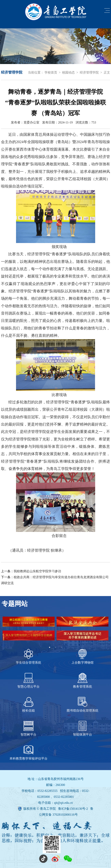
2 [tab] (56, 647)
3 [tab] (62, 647)
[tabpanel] (56, 631)
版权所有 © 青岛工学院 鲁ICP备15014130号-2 (56, 809)
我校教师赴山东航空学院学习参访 (37, 571)
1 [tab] (50, 647)
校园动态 (68, 72)
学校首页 (51, 72)
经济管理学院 (89, 72)
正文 (107, 72)
